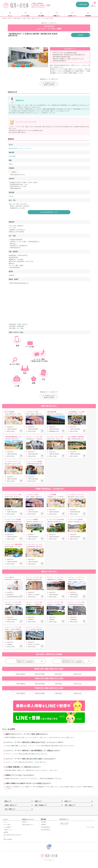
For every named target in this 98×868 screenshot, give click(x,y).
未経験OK (14, 172)
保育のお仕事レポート (28, 825)
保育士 (11, 164)
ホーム (5, 822)
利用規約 (43, 825)
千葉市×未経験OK (21, 684)
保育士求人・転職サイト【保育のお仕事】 (12, 18)
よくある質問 (7, 827)
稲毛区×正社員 (77, 674)
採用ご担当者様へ (8, 839)
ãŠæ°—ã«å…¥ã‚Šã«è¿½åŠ (49, 84)
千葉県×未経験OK (21, 693)
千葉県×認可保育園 (39, 693)
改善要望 (6, 832)
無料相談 (81, 35)
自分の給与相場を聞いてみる (49, 212)
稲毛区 (33, 18)
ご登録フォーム (8, 830)
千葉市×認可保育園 (39, 684)
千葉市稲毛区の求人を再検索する (73, 662)
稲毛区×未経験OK (21, 674)
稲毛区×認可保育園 (39, 674)
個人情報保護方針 (46, 827)
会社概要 (43, 822)
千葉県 (24, 18)
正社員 (11, 196)
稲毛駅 (19, 324)
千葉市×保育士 (58, 684)
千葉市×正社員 (77, 684)
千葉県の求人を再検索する (25, 662)
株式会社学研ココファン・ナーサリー (20, 148)
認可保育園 (12, 156)
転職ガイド (25, 822)
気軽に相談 (82, 4)
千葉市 (29, 18)
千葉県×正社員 (77, 693)
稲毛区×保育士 (58, 674)
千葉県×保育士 (58, 693)
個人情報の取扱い (46, 830)
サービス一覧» (90, 827)
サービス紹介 (7, 825)
